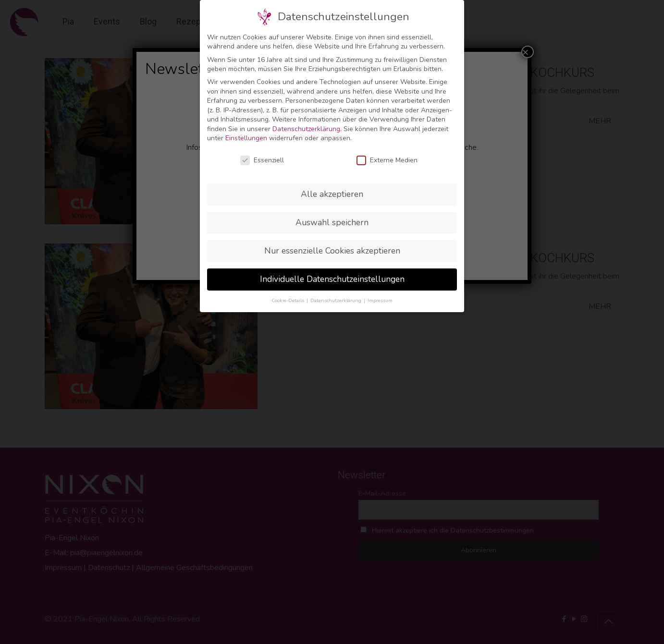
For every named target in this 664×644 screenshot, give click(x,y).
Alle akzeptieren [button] (332, 194)
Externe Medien (387, 160)
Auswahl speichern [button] (332, 222)
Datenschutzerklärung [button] (337, 300)
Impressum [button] (380, 300)
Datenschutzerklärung (306, 129)
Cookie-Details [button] (289, 300)
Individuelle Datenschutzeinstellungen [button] (332, 279)
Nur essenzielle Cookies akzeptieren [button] (332, 251)
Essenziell (262, 160)
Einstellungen (246, 138)
